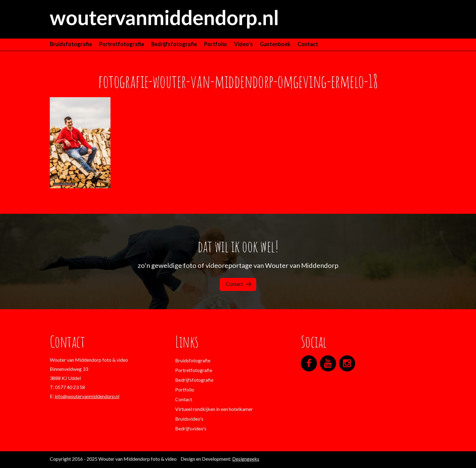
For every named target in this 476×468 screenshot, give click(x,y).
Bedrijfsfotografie (174, 44)
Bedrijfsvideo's (191, 428)
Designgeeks (246, 459)
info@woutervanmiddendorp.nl (87, 396)
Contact (308, 44)
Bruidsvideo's (189, 419)
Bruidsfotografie (71, 44)
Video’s (243, 44)
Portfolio (216, 44)
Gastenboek (275, 44)
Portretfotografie (122, 44)
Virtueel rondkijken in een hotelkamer (214, 409)
